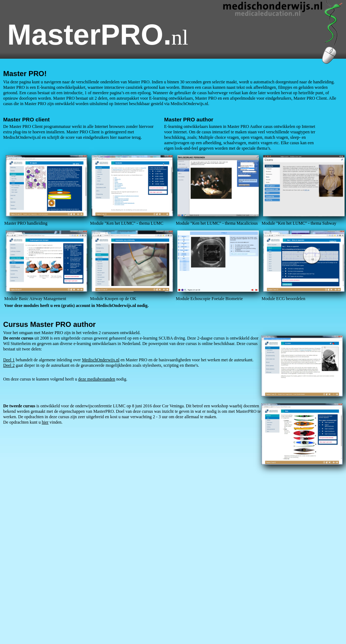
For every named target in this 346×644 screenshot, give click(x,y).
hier (45, 422)
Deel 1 (9, 360)
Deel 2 (9, 365)
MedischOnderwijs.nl (101, 360)
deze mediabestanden (97, 379)
